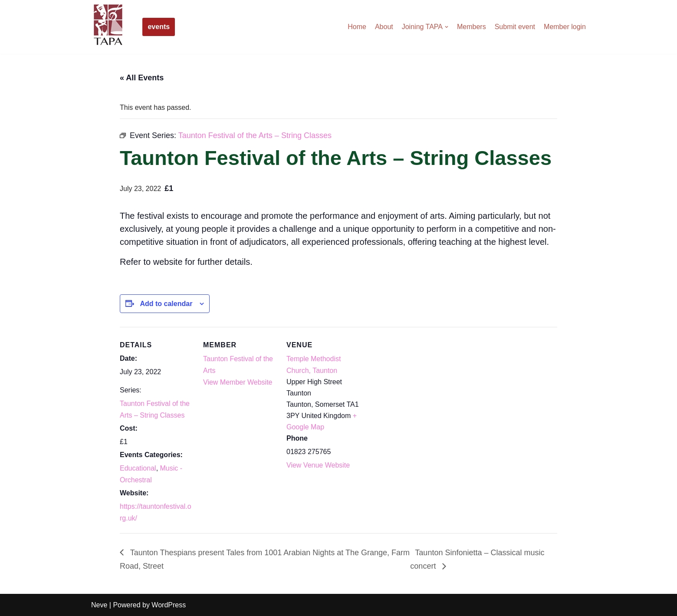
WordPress (169, 605)
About (384, 27)
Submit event (515, 27)
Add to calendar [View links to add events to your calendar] (166, 304)
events (159, 27)
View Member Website (238, 382)
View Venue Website (318, 465)
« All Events (142, 78)
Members (472, 27)
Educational (138, 468)
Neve (99, 605)
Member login (565, 27)
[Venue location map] (416, 387)
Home (357, 27)
